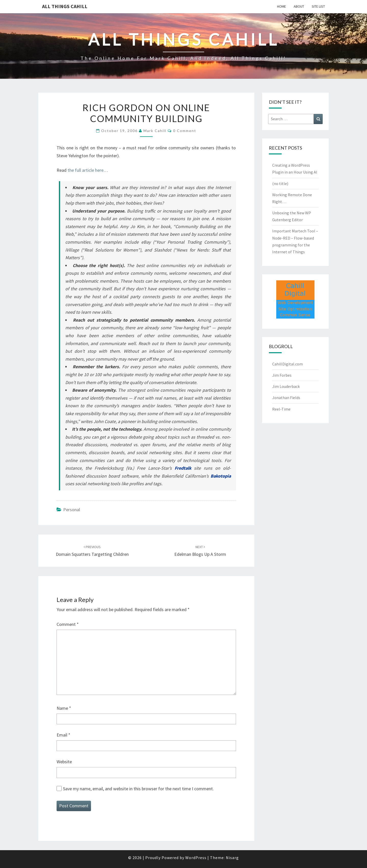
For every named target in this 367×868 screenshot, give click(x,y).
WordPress (196, 858)
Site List (318, 6)
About (299, 6)
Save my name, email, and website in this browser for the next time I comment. (138, 789)
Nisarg (232, 858)
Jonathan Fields (286, 398)
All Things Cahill (65, 6)
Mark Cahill (155, 131)
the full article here (86, 170)
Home (281, 6)
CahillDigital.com (287, 364)
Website (64, 762)
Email (63, 735)
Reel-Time (281, 409)
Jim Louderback (286, 386)
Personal (72, 510)
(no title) (280, 183)
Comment (68, 624)
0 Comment (185, 131)
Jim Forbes (282, 375)
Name (64, 708)
